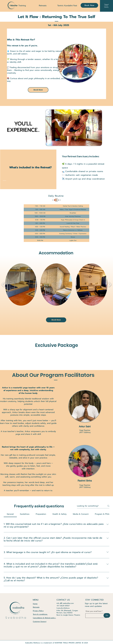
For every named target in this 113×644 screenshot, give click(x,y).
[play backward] (3, 285)
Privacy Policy (38, 611)
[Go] (107, 615)
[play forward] (110, 285)
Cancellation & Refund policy (44, 618)
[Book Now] (89, 5)
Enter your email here (93, 611)
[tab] (10, 514)
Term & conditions (40, 614)
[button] (106, 6)
